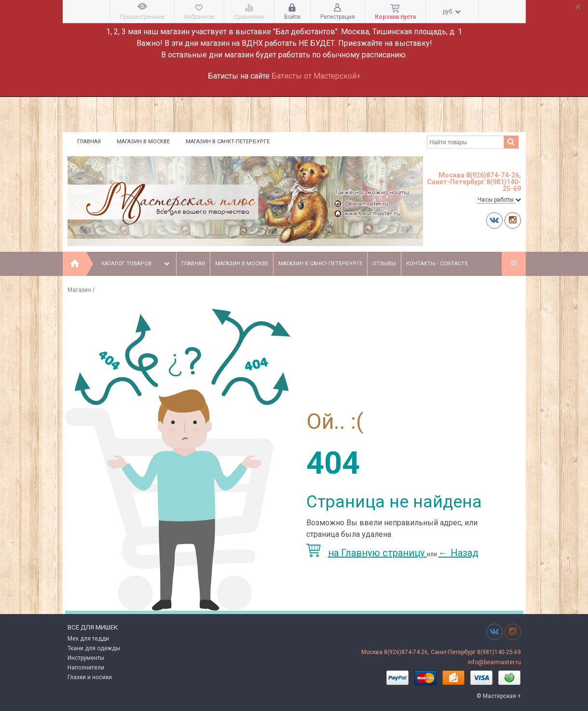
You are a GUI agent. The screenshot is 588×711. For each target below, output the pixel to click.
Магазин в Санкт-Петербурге (228, 142)
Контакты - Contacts (437, 264)
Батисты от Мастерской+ (316, 76)
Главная (89, 142)
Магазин (79, 290)
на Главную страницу (367, 553)
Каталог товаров (136, 264)
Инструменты (86, 658)
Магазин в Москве (143, 142)
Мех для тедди (88, 639)
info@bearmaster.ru (494, 662)
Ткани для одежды (94, 648)
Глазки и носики (90, 677)
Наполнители (86, 668)
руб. (452, 12)
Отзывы (384, 264)
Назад (458, 553)
